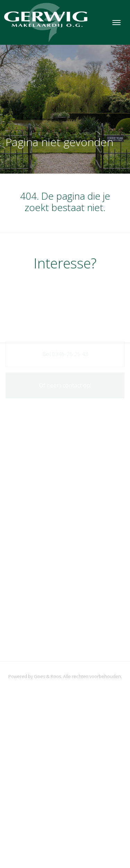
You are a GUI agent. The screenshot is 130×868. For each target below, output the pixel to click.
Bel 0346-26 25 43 (65, 354)
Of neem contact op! (65, 385)
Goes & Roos (47, 676)
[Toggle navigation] (116, 23)
